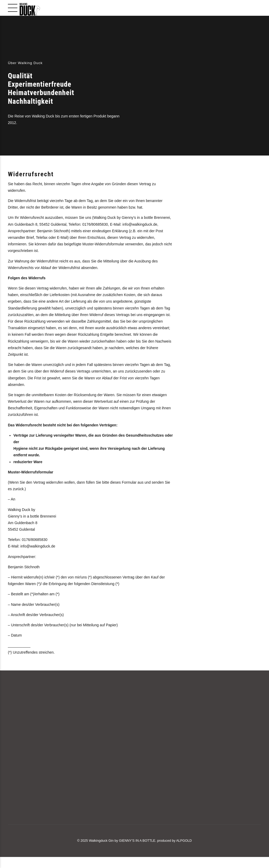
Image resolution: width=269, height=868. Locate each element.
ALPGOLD (184, 841)
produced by (166, 841)
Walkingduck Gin (101, 841)
